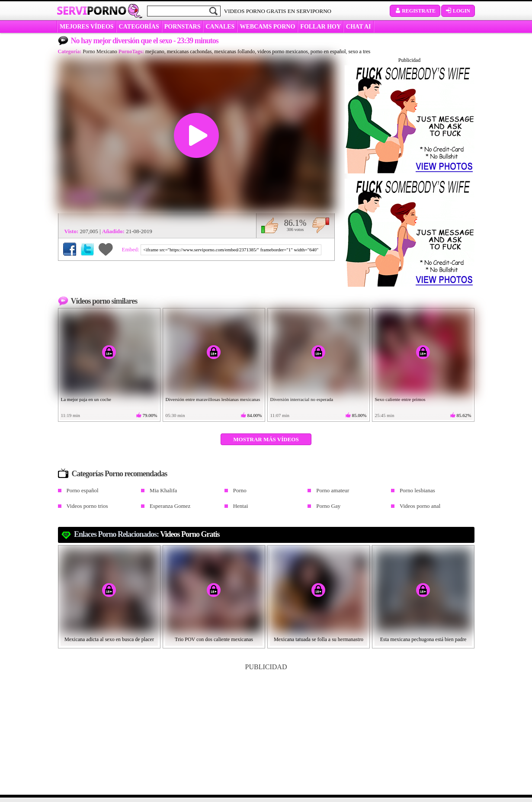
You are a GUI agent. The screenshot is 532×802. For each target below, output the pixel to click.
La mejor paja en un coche (86, 399)
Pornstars (183, 27)
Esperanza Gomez (170, 506)
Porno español (83, 490)
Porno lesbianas (417, 490)
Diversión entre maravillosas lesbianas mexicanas (213, 399)
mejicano (155, 51)
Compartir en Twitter (87, 249)
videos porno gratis (190, 534)
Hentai (241, 506)
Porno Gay (328, 506)
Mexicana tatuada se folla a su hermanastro (319, 639)
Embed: (131, 249)
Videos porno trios (87, 506)
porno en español (328, 51)
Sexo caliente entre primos (400, 399)
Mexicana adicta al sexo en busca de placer (109, 639)
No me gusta (321, 225)
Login (458, 11)
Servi (91, 10)
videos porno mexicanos (283, 51)
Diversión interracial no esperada (302, 399)
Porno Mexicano (100, 51)
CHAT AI (358, 27)
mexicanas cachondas (189, 51)
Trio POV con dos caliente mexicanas (214, 639)
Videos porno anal (420, 506)
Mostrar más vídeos (266, 439)
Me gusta (270, 225)
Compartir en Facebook (70, 249)
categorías (139, 27)
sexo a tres (360, 51)
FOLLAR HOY (320, 27)
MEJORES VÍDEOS (87, 27)
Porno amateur (333, 490)
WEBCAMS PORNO (267, 27)
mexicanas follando (234, 51)
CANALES (220, 27)
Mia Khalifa (163, 490)
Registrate (415, 11)
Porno (240, 490)
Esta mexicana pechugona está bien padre (423, 639)
